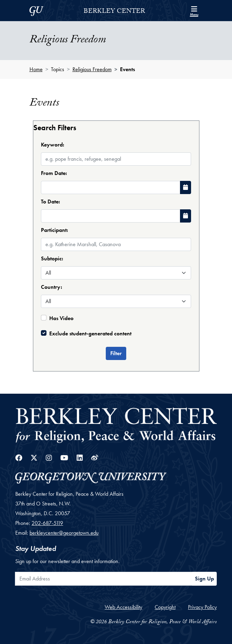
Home (36, 69)
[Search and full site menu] (194, 10)
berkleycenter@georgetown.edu (64, 533)
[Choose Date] (186, 187)
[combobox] (116, 238)
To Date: (50, 202)
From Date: (54, 173)
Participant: (54, 230)
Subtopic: (52, 258)
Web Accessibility (123, 607)
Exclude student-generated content (90, 333)
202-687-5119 (47, 523)
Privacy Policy (202, 607)
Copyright (165, 607)
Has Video (61, 318)
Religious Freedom (92, 69)
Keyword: (53, 145)
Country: (51, 287)
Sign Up (204, 579)
